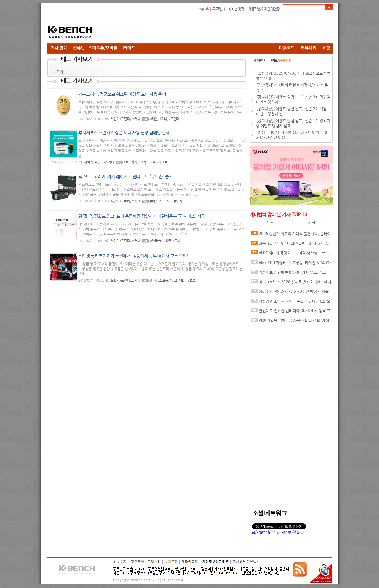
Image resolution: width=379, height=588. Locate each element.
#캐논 (154, 119)
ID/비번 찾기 (235, 9)
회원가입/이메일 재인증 (264, 9)
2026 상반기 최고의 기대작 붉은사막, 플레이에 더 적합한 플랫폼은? (291, 235)
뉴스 (270, 223)
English (203, 9)
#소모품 (163, 281)
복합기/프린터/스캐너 (126, 119)
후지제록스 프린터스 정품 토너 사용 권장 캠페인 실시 (124, 133)
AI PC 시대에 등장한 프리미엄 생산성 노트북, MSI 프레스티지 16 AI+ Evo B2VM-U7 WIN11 (291, 254)
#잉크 (167, 241)
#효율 (192, 281)
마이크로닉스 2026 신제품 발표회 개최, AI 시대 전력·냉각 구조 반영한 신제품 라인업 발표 (291, 283)
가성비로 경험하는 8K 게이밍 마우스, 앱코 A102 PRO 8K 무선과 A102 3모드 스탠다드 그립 (291, 274)
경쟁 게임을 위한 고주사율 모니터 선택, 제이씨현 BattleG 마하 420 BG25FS (290, 322)
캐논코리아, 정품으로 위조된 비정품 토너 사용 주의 (122, 94)
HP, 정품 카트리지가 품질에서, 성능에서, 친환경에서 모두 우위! (134, 256)
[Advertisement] (225, 28)
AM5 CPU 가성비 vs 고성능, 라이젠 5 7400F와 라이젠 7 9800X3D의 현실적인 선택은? (291, 264)
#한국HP (156, 241)
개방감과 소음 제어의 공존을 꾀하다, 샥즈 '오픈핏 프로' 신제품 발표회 (291, 303)
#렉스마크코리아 (161, 201)
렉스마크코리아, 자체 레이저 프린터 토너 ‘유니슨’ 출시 (126, 177)
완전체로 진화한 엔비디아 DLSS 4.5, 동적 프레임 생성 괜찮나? (291, 312)
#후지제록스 (132, 163)
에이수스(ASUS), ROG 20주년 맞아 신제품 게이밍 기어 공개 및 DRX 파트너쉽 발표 (290, 293)
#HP (153, 281)
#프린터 (174, 119)
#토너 (163, 119)
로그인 (217, 9)
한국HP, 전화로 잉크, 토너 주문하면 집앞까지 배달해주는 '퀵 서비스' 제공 (142, 216)
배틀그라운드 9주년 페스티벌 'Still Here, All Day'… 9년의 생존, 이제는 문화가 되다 (290, 245)
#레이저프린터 (152, 163)
